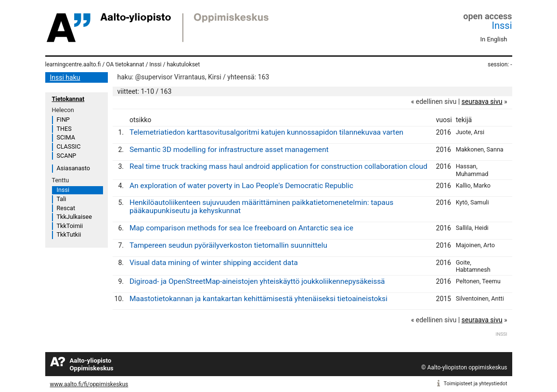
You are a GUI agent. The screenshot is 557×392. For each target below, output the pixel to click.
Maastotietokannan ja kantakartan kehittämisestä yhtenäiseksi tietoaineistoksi (259, 299)
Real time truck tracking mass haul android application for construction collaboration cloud (278, 166)
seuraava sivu (482, 101)
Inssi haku (65, 77)
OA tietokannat (125, 64)
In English (494, 39)
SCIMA (66, 137)
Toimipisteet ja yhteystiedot (476, 384)
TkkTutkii (69, 234)
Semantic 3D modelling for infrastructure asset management (229, 150)
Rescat (66, 208)
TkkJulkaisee (74, 217)
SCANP (67, 156)
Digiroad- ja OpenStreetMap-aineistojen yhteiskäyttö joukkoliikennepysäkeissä (257, 281)
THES (64, 129)
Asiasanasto (73, 168)
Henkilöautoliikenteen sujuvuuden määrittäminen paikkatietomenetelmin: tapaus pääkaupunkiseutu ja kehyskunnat (261, 207)
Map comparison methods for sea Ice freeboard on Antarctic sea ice (241, 228)
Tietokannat (68, 99)
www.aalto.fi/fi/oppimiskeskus (89, 384)
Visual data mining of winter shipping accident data (214, 263)
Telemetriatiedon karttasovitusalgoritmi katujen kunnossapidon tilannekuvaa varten (266, 132)
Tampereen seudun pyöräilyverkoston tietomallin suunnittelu (228, 245)
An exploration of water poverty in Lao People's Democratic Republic (241, 186)
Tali (62, 199)
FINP (63, 120)
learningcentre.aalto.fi (73, 64)
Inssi (502, 25)
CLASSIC (69, 146)
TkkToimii (70, 226)
